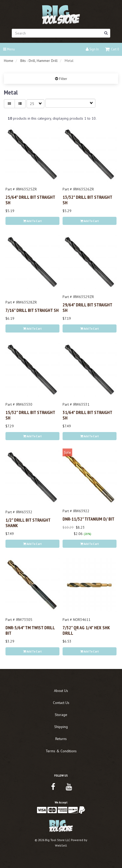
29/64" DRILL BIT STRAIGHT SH (87, 307)
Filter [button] (63, 79)
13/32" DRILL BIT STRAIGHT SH (87, 200)
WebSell (61, 845)
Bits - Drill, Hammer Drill (39, 61)
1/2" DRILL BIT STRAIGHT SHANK (28, 522)
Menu (9, 49)
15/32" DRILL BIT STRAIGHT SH (30, 415)
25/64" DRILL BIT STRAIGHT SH (30, 200)
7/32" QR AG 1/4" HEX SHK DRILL (86, 630)
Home (9, 61)
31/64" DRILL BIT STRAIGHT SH (87, 415)
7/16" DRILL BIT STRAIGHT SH (32, 310)
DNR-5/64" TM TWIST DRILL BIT (30, 630)
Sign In (92, 49)
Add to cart (33, 221)
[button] (112, 49)
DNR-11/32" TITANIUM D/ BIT (89, 519)
